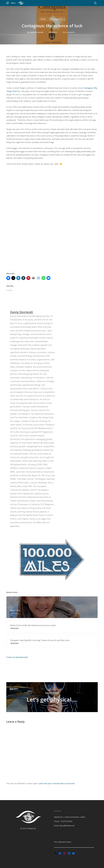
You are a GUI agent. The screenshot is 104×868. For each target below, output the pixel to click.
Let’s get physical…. (52, 697)
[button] (11, 3)
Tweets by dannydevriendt (17, 657)
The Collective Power (62, 842)
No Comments (69, 32)
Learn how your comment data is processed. (57, 783)
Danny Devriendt (36, 32)
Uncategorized (57, 19)
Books (43, 19)
